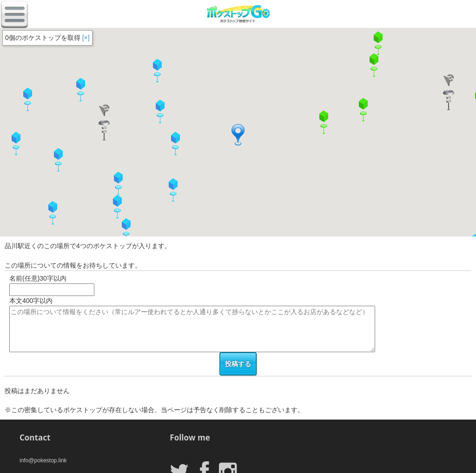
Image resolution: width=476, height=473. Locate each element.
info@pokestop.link (43, 460)
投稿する (238, 364)
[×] (86, 38)
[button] (126, 230)
